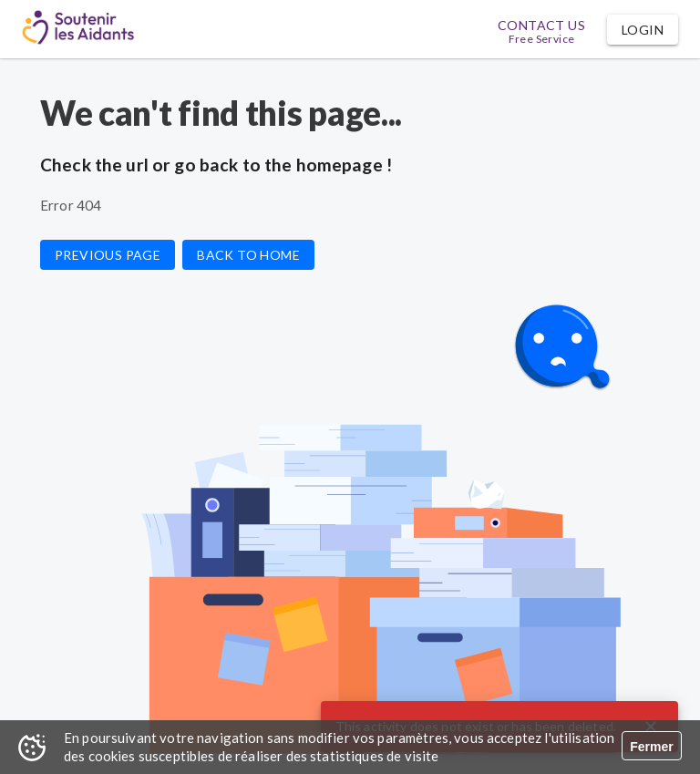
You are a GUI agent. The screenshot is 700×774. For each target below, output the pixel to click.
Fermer (651, 747)
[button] (643, 30)
